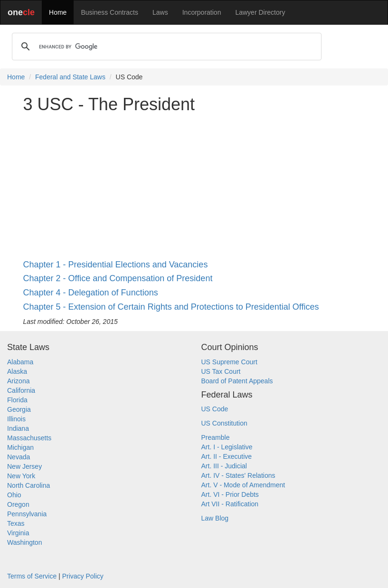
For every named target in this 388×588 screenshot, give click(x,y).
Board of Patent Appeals (237, 381)
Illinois (16, 419)
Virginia (18, 533)
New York (21, 476)
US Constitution (224, 423)
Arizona (18, 381)
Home (58, 12)
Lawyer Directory (260, 12)
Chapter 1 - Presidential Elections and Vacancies (116, 265)
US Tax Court (221, 371)
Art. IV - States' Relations (238, 475)
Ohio (14, 495)
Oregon (18, 504)
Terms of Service (32, 576)
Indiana (18, 428)
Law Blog (215, 518)
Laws (160, 12)
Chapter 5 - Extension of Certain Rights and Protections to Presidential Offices (171, 307)
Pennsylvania (27, 514)
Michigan (20, 447)
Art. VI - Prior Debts (230, 494)
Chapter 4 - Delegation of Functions (91, 293)
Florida (17, 400)
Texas (16, 523)
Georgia (19, 409)
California (21, 390)
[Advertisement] (194, 187)
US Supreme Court (229, 362)
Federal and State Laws (70, 77)
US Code (215, 409)
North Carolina (28, 485)
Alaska (17, 371)
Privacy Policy (83, 576)
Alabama (20, 362)
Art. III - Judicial (224, 466)
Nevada (19, 457)
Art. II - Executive (227, 456)
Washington (24, 542)
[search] (165, 47)
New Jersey (24, 466)
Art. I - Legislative (227, 447)
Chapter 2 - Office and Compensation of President (118, 278)
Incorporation (202, 12)
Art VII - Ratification (230, 504)
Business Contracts (109, 12)
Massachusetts (29, 438)
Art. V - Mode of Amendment (243, 485)
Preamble (216, 437)
